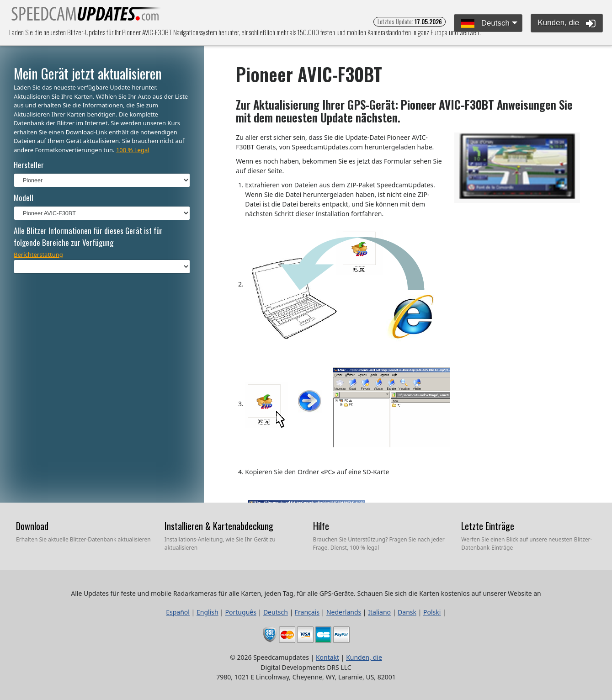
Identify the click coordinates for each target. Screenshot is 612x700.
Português (241, 612)
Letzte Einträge (488, 526)
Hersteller (29, 165)
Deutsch (485, 24)
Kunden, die (567, 23)
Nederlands (344, 612)
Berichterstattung (38, 255)
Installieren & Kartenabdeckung (219, 526)
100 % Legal (133, 150)
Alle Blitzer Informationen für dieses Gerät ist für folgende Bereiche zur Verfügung (88, 236)
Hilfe (321, 526)
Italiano (379, 612)
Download (32, 526)
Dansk (407, 612)
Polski (432, 612)
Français (307, 612)
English (208, 612)
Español (178, 612)
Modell (24, 198)
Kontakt (327, 657)
